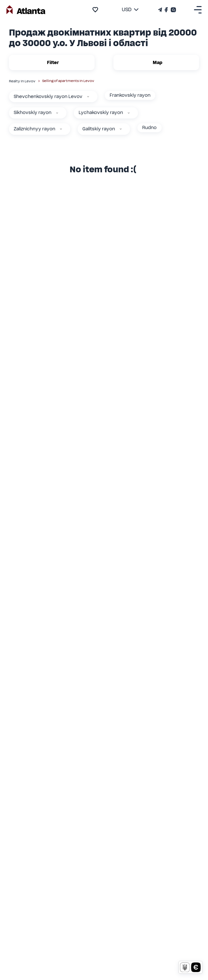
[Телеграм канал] (161, 10)
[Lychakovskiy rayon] (129, 113)
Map (156, 62)
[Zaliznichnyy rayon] (61, 129)
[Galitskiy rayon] (121, 129)
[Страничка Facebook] (166, 10)
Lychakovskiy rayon (101, 112)
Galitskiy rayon (99, 129)
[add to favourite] (95, 10)
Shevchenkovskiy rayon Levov (48, 96)
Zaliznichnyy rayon (35, 129)
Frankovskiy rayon (130, 95)
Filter (52, 62)
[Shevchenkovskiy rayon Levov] (88, 97)
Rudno (149, 127)
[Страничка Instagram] (173, 10)
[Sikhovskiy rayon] (57, 113)
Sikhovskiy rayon (33, 112)
